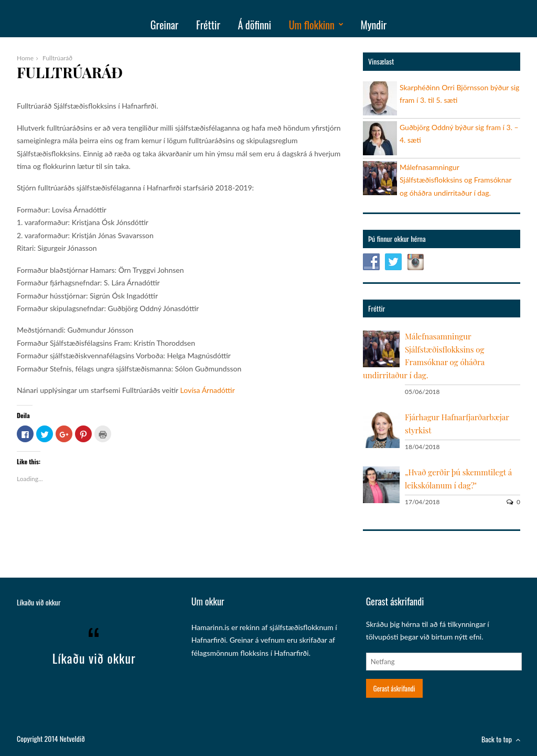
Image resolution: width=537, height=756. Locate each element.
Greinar (164, 25)
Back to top (501, 739)
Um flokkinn (312, 25)
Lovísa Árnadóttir (208, 390)
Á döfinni (254, 25)
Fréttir (208, 25)
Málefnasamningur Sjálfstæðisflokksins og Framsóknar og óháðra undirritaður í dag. (455, 180)
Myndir (373, 25)
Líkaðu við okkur (39, 602)
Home (25, 58)
